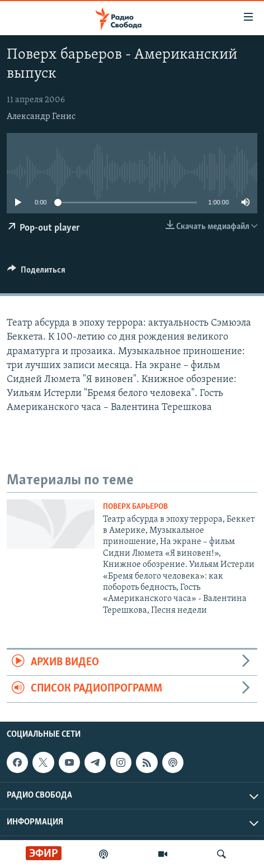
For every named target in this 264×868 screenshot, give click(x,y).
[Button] (36, 273)
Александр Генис (41, 117)
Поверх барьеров (135, 507)
